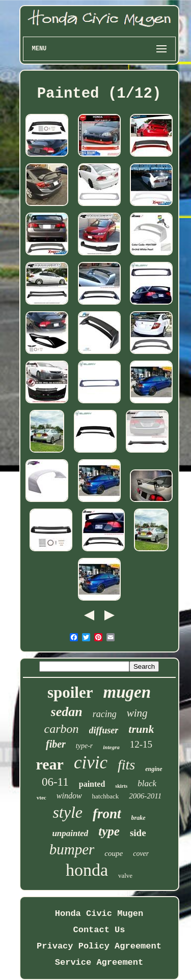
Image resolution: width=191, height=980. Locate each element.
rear (49, 764)
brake (139, 818)
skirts (121, 786)
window (69, 796)
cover (141, 854)
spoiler (70, 692)
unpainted (70, 833)
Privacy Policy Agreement (99, 946)
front (107, 814)
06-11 (55, 782)
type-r (84, 746)
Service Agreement (99, 962)
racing (105, 714)
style (67, 812)
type (109, 831)
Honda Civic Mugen (99, 914)
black (147, 783)
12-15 (141, 744)
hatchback (106, 796)
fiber (56, 744)
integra (111, 747)
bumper (72, 849)
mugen (127, 692)
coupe (114, 853)
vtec (42, 797)
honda (87, 870)
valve (125, 875)
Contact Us (99, 930)
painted (92, 784)
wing (137, 713)
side (138, 833)
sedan (67, 712)
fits (126, 765)
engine (154, 769)
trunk (141, 729)
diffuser (104, 730)
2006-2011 (145, 796)
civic (91, 763)
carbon (62, 729)
